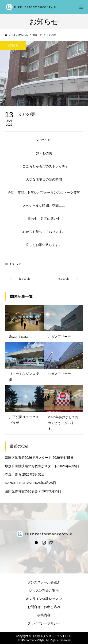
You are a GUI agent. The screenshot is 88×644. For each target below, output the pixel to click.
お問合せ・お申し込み (44, 607)
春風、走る (13, 474)
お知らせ (13, 45)
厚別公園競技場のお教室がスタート (31, 466)
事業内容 (44, 615)
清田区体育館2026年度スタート (28, 458)
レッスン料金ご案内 (44, 591)
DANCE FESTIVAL (19, 483)
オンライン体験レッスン (44, 599)
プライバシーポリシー (44, 623)
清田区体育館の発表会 (21, 491)
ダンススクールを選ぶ (44, 582)
